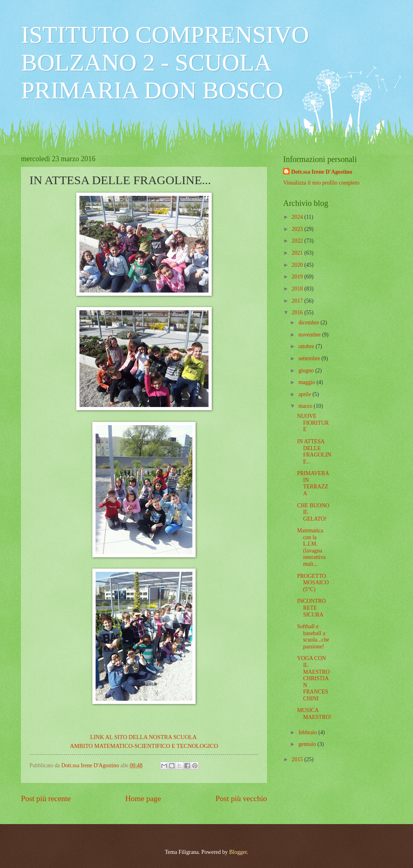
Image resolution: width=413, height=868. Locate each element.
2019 (298, 277)
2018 (298, 289)
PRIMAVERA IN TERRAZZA (313, 483)
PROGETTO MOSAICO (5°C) (313, 583)
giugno (307, 371)
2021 (298, 253)
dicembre (310, 323)
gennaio (308, 744)
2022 (298, 241)
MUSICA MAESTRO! (314, 714)
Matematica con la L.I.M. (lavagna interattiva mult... (311, 547)
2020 (298, 265)
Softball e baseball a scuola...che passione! (313, 636)
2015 (298, 759)
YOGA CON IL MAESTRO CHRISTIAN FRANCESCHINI (313, 678)
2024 (298, 217)
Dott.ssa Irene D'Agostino (322, 172)
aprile (306, 394)
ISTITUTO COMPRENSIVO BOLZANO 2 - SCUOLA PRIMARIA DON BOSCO (165, 62)
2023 (298, 229)
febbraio (308, 732)
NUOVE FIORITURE (313, 423)
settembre (310, 358)
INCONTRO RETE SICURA (311, 608)
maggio (308, 382)
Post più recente (46, 798)
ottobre (307, 346)
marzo (306, 406)
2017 (298, 301)
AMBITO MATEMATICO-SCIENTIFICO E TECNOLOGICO (144, 746)
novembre (310, 335)
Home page (143, 798)
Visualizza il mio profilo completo (321, 183)
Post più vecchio (241, 798)
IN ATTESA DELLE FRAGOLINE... (314, 452)
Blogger (238, 852)
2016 (298, 313)
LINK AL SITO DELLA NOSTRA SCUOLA (144, 737)
